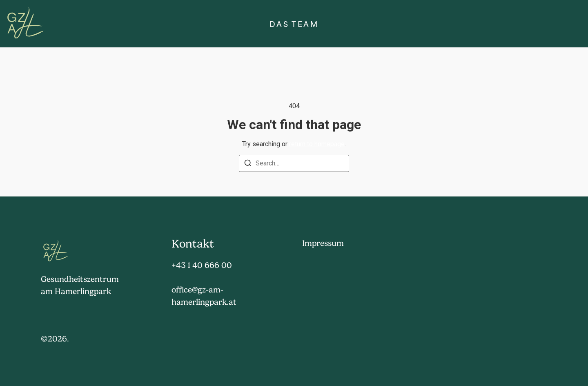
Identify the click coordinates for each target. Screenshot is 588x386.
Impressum (323, 243)
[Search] (248, 164)
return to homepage (317, 144)
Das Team (294, 24)
